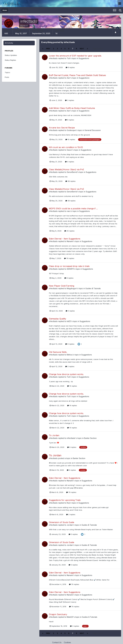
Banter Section (90, 438)
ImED (69, 321)
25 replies (69, 231)
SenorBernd (72, 172)
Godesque (71, 130)
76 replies (69, 258)
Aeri (68, 78)
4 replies (70, 162)
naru (69, 211)
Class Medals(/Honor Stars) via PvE (67, 169)
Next (82, 49)
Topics (7, 72)
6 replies (72, 447)
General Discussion (93, 130)
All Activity (9, 43)
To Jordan (54, 435)
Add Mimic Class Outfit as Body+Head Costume (72, 108)
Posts (7, 77)
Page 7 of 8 (98, 49)
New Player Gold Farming (62, 286)
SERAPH (70, 269)
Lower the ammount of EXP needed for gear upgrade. (75, 56)
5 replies (73, 534)
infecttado (53, 58)
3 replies (70, 100)
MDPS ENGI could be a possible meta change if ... (73, 209)
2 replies (70, 366)
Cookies (67, 642)
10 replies (70, 139)
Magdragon (72, 288)
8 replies (70, 67)
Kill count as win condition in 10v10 (66, 147)
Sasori (69, 150)
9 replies (70, 344)
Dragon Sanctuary (58, 614)
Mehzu (70, 355)
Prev (48, 49)
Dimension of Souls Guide (62, 522)
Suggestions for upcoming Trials (65, 500)
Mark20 (70, 617)
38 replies (70, 181)
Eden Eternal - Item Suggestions (65, 239)
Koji (68, 503)
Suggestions (84, 58)
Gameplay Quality (58, 319)
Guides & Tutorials (93, 288)
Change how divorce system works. (66, 374)
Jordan (70, 525)
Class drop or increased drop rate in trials (69, 266)
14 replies (72, 386)
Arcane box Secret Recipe (62, 128)
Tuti (68, 58)
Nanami (70, 241)
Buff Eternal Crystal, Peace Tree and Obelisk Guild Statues (77, 75)
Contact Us (57, 642)
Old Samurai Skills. (58, 352)
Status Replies (10, 60)
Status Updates (11, 55)
